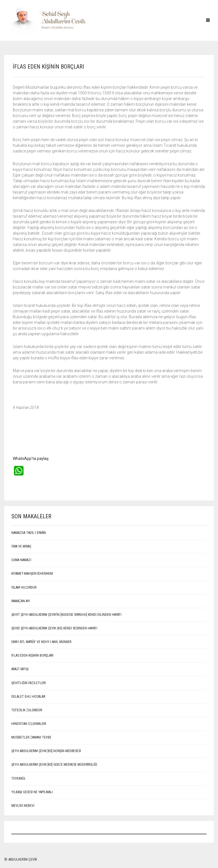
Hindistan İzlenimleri (29, 724)
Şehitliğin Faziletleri (29, 683)
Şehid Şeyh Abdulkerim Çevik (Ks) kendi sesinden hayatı (54, 628)
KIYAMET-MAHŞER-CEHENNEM (32, 574)
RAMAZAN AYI (21, 601)
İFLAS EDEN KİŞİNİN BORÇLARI (32, 655)
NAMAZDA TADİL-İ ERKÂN (29, 533)
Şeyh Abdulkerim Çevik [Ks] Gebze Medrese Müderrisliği (54, 765)
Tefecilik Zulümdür (27, 710)
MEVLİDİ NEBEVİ (23, 806)
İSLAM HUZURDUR (24, 587)
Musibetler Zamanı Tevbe (31, 737)
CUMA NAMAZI (21, 560)
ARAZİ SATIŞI (20, 669)
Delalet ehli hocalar (28, 697)
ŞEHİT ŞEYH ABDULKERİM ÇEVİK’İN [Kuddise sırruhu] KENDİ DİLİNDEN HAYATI (66, 615)
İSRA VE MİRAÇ (21, 546)
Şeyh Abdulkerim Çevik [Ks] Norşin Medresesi (46, 751)
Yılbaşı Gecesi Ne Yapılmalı (32, 792)
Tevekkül (19, 778)
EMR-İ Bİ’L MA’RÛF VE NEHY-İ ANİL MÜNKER (41, 642)
